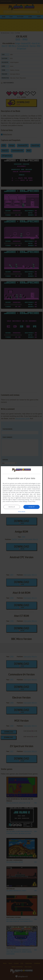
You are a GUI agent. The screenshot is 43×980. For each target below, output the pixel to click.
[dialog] (21, 490)
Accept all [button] (31, 507)
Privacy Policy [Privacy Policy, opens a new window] (32, 501)
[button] (22, 512)
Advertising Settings (24, 500)
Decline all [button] (12, 507)
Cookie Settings (23, 501)
